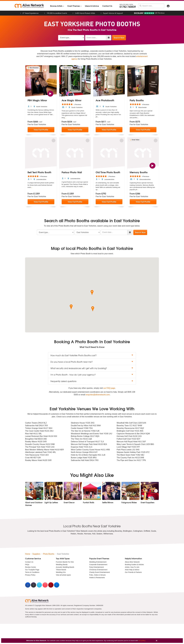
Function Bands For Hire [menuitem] (65, 562)
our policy (142, 641)
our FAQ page (109, 388)
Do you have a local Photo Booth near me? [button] (92, 362)
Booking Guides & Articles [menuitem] (134, 565)
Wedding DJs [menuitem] (61, 572)
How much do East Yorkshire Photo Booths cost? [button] (92, 355)
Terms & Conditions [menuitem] (32, 572)
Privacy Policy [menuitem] (30, 575)
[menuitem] (57, 6)
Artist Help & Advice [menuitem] (132, 570)
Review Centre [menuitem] (31, 567)
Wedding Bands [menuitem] (62, 565)
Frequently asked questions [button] (92, 381)
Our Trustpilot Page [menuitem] (32, 570)
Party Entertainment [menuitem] (97, 567)
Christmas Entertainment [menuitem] (98, 570)
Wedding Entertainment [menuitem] (98, 562)
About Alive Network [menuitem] (132, 562)
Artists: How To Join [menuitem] (132, 567)
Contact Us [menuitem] (29, 562)
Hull (94, 534)
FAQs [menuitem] (27, 565)
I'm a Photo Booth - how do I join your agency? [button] (92, 375)
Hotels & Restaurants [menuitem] (97, 578)
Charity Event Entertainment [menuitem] (100, 572)
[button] (92, 293)
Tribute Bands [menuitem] (61, 570)
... (53, 115)
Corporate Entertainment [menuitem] (98, 565)
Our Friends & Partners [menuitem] (133, 572)
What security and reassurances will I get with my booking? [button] (92, 368)
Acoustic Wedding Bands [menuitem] (65, 567)
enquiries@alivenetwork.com (98, 395)
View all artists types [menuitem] (63, 575)
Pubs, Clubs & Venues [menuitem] (97, 575)
